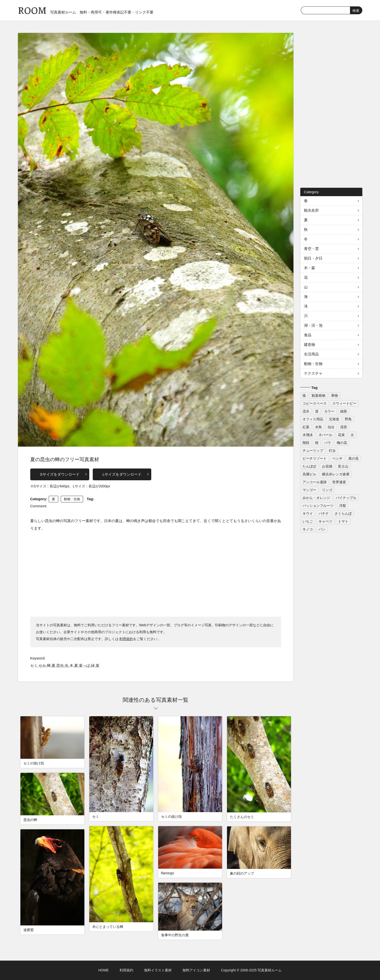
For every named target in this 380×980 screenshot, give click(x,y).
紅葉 (306, 427)
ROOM (32, 10)
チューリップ (313, 451)
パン (322, 529)
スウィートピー (344, 403)
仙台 (331, 427)
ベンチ (337, 458)
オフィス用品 (313, 419)
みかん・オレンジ (316, 498)
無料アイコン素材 (196, 970)
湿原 (344, 427)
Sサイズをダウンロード (60, 474)
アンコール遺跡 (315, 482)
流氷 (306, 411)
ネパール (325, 435)
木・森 (310, 268)
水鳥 (319, 427)
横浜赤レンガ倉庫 (336, 474)
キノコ (308, 529)
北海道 (334, 419)
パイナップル (346, 498)
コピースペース (315, 403)
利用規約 (126, 639)
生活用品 (311, 354)
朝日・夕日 (313, 258)
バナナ (324, 513)
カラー (329, 411)
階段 (306, 443)
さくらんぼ (343, 513)
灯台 (332, 451)
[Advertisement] (156, 574)
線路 (344, 411)
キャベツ (325, 521)
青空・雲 (311, 249)
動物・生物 (72, 499)
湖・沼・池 (313, 325)
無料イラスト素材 (158, 970)
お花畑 (327, 466)
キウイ (308, 513)
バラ (328, 443)
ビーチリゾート (315, 458)
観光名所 (311, 210)
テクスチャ (313, 373)
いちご (308, 521)
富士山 (343, 466)
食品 (308, 335)
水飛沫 (308, 435)
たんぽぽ (309, 466)
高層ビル (309, 474)
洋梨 (343, 506)
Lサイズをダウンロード (122, 474)
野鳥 (348, 419)
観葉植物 (319, 395)
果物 (334, 395)
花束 (341, 435)
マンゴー (309, 490)
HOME (104, 970)
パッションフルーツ (318, 506)
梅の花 (342, 443)
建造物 (310, 344)
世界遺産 (339, 482)
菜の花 (353, 458)
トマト (343, 521)
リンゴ (327, 490)
